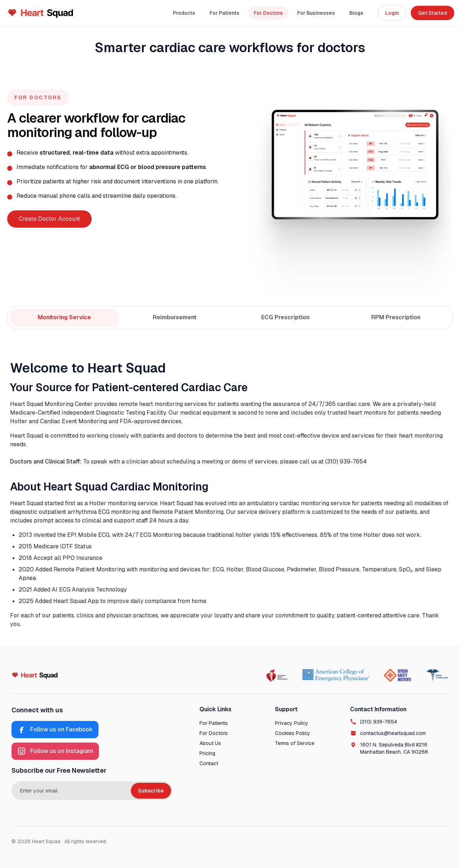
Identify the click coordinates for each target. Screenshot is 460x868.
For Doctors (268, 13)
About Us (210, 743)
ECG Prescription (285, 317)
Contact (209, 763)
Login (392, 13)
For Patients (224, 13)
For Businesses (316, 13)
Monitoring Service (64, 317)
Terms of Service (295, 743)
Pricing (207, 753)
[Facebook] (55, 730)
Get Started (433, 13)
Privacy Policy (292, 723)
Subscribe (151, 791)
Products (184, 13)
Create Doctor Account (49, 219)
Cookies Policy (293, 733)
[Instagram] (55, 751)
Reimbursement (175, 317)
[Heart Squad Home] (40, 13)
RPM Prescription (396, 317)
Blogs (356, 13)
